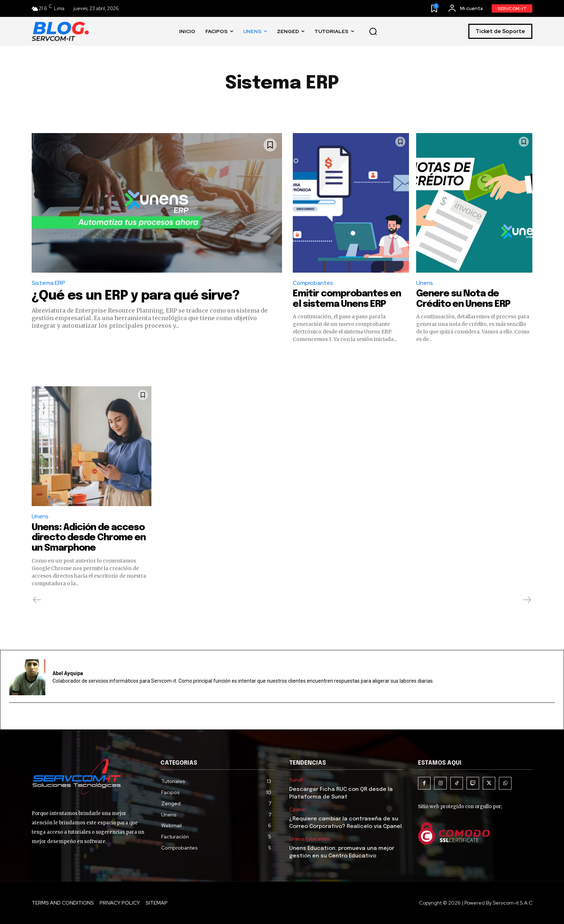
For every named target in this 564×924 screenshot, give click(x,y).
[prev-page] (37, 600)
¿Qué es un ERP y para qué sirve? (136, 296)
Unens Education (309, 839)
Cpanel (298, 809)
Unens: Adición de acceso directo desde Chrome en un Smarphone (89, 538)
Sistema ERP (48, 283)
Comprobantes (313, 283)
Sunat (296, 780)
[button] (373, 32)
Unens (425, 283)
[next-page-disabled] (527, 600)
